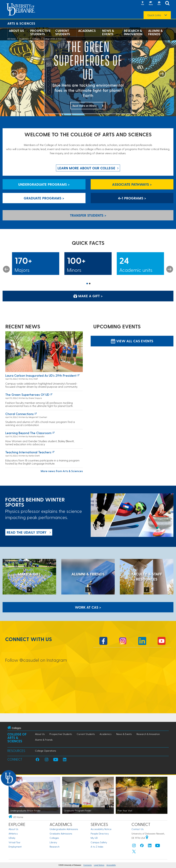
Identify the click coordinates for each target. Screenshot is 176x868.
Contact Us (138, 829)
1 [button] (87, 284)
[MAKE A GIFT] (29, 577)
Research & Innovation (133, 32)
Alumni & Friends (155, 32)
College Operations (46, 751)
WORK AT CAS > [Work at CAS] (88, 607)
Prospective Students (40, 32)
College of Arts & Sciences (54, 39)
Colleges (36, 39)
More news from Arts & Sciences (62, 471)
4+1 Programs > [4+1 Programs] (132, 198)
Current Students (63, 32)
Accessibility (111, 865)
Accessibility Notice (101, 829)
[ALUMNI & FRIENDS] (88, 577)
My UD (94, 838)
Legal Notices (99, 865)
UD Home (12, 39)
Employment (15, 847)
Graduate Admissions (61, 834)
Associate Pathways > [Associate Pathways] (132, 184)
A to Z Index (97, 847)
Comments (88, 865)
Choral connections (19, 414)
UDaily (12, 838)
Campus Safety (99, 842)
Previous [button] (6, 269)
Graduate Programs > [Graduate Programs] (44, 198)
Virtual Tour (15, 842)
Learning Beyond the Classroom (28, 433)
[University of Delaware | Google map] (147, 838)
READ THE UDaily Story (27, 532)
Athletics (13, 834)
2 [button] (90, 284)
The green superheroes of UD (27, 394)
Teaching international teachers (28, 452)
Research (55, 847)
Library (53, 842)
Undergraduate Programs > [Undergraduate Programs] (44, 184)
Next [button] (170, 269)
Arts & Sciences (21, 23)
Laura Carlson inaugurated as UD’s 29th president (41, 375)
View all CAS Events (132, 341)
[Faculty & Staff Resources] (147, 577)
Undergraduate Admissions (64, 829)
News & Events (108, 32)
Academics (87, 31)
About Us (16, 31)
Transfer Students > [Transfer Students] (88, 215)
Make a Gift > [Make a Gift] (88, 296)
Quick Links (154, 15)
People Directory (100, 834)
